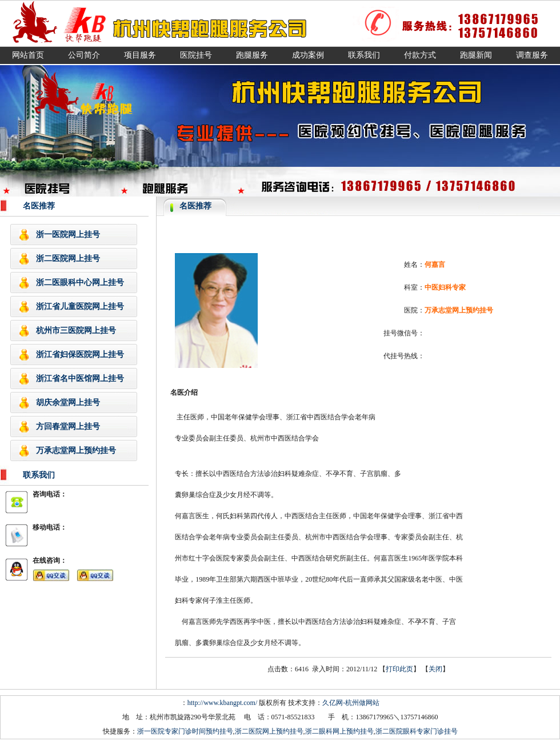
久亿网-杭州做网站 (351, 703)
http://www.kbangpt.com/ (223, 703)
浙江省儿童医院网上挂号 (80, 307)
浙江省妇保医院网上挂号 (80, 355)
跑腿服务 (252, 55)
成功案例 (308, 55)
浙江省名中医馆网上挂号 (80, 378)
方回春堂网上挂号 (68, 426)
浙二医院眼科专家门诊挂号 (417, 731)
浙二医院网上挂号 (68, 259)
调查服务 (532, 55)
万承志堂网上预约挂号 (76, 450)
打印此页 (399, 669)
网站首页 (28, 55)
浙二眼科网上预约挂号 (339, 731)
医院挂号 (196, 55)
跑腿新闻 (476, 55)
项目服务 (140, 55)
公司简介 (84, 55)
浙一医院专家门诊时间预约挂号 (185, 731)
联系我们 (364, 55)
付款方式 (420, 55)
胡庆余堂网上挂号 (68, 402)
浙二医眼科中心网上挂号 (80, 283)
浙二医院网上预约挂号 (269, 731)
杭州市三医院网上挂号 (76, 331)
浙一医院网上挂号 (68, 235)
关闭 (435, 669)
